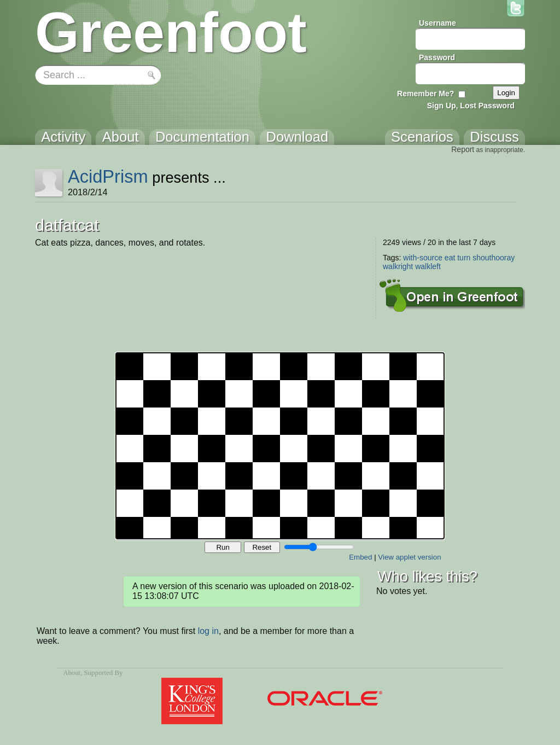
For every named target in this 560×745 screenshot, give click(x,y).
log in (208, 631)
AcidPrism (108, 176)
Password (437, 57)
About (72, 673)
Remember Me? (425, 94)
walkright (398, 266)
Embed (360, 557)
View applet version (409, 557)
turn (464, 258)
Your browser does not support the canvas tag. (280, 446)
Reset (262, 547)
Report (463, 149)
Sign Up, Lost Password (471, 106)
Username (437, 23)
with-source (423, 258)
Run (223, 547)
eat (450, 258)
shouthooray (494, 258)
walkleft (428, 266)
